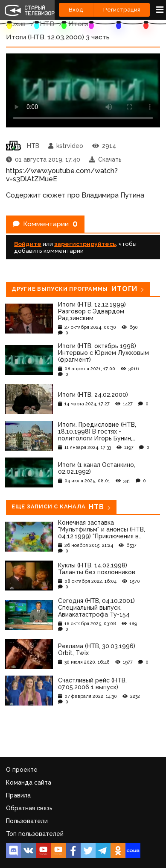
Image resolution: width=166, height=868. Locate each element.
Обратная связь (29, 808)
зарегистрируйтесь (85, 244)
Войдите (28, 244)
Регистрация (122, 10)
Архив (16, 24)
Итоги (78, 24)
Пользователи (27, 821)
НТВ (47, 24)
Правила (18, 795)
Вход (76, 10)
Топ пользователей (35, 834)
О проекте (22, 770)
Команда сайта (29, 782)
